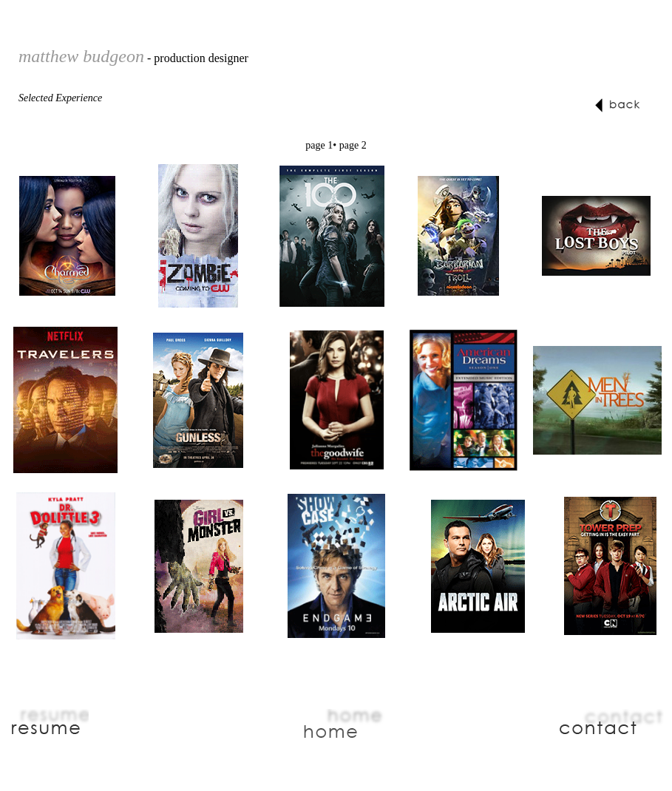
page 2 (353, 145)
